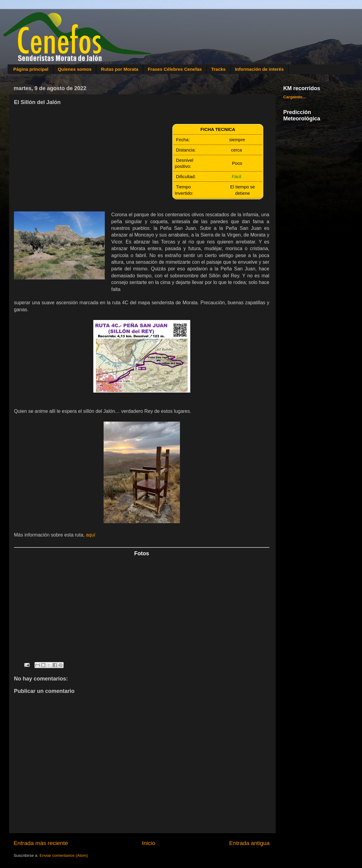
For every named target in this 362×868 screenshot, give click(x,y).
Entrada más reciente (41, 843)
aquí (90, 535)
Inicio (149, 843)
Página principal (31, 69)
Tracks (218, 69)
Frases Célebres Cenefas (175, 69)
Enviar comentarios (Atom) (64, 855)
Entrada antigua (249, 843)
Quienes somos (75, 69)
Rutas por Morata (120, 69)
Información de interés (259, 69)
